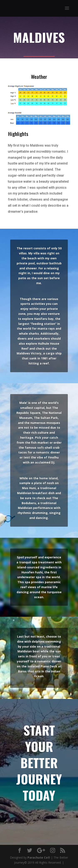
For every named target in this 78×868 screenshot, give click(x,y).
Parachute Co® (39, 857)
